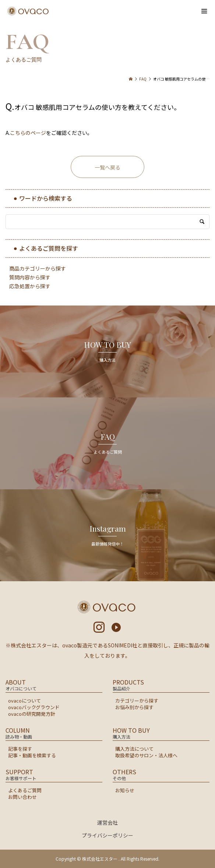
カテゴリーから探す (137, 701)
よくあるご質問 (25, 790)
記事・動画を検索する (32, 755)
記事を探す (20, 749)
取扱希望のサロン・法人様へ (146, 755)
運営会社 (107, 822)
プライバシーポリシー (107, 835)
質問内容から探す (30, 277)
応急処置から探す (30, 286)
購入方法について (134, 749)
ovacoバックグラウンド (34, 707)
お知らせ (125, 790)
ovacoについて (24, 701)
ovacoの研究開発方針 (32, 714)
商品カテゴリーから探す (38, 268)
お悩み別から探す (134, 707)
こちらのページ (28, 133)
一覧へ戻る (107, 167)
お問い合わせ (22, 797)
